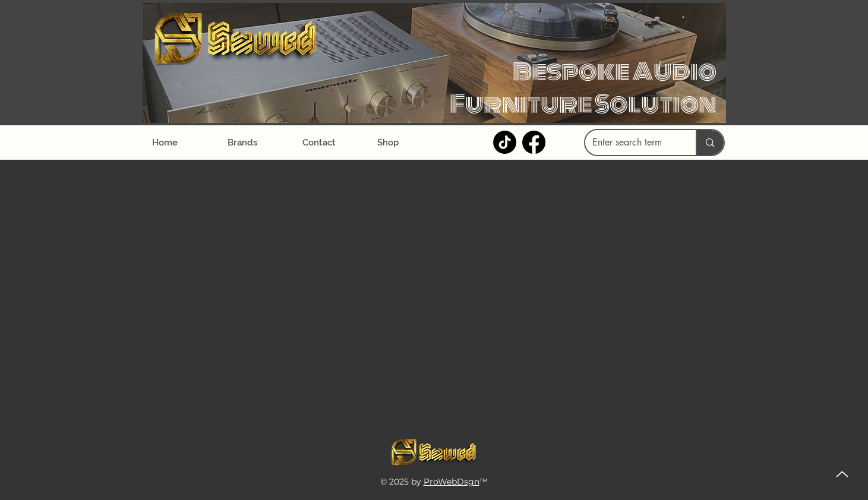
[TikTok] (505, 142)
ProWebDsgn (452, 482)
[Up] (842, 474)
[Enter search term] (632, 143)
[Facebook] (534, 142)
